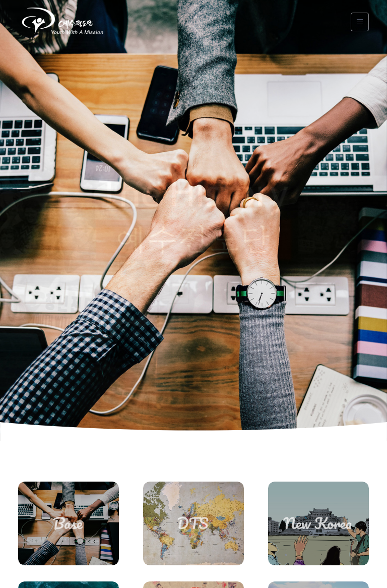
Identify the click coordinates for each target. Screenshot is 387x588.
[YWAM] (62, 22)
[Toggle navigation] (360, 22)
